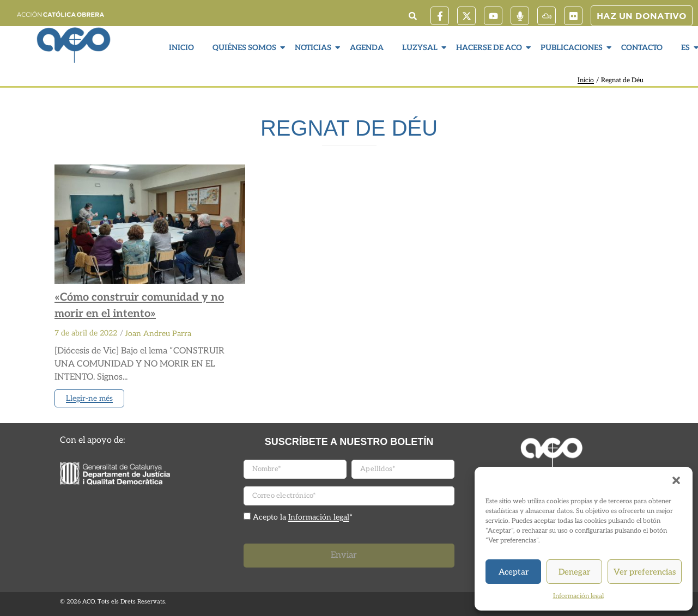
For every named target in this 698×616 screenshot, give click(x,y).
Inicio (181, 48)
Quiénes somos (246, 48)
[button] (676, 480)
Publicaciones (573, 48)
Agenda (367, 48)
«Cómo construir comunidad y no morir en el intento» (139, 306)
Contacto (642, 48)
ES (687, 48)
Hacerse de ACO (490, 48)
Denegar (574, 572)
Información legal (578, 596)
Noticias (314, 48)
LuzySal (421, 48)
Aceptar (514, 572)
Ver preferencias (645, 572)
